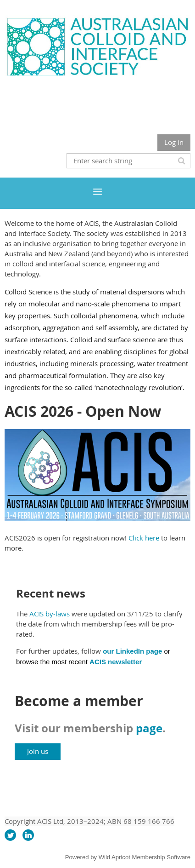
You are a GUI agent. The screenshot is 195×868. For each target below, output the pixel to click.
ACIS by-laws (50, 614)
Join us (38, 751)
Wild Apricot (114, 857)
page (149, 728)
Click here (144, 538)
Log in (174, 142)
